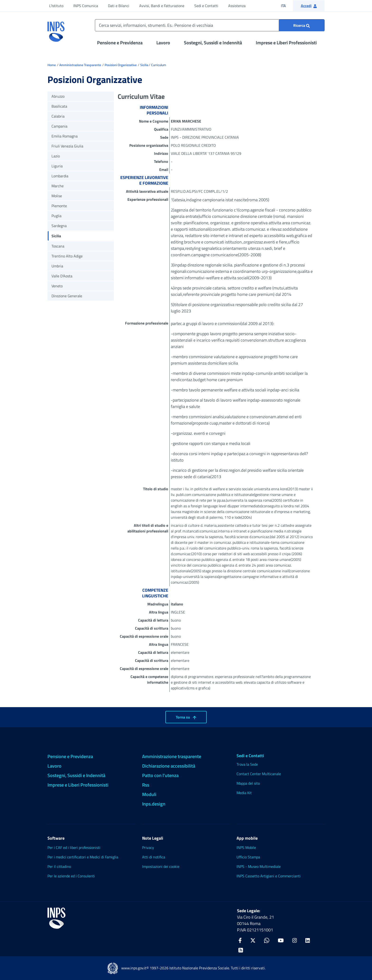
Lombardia (60, 176)
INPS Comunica (86, 6)
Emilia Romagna (65, 136)
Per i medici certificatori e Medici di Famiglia (83, 857)
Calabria (58, 116)
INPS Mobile (246, 847)
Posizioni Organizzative (121, 65)
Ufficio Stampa (248, 857)
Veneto (57, 286)
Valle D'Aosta (62, 276)
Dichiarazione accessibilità (169, 766)
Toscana (58, 246)
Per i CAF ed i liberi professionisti (74, 847)
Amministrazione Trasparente (80, 65)
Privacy (148, 847)
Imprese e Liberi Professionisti (286, 43)
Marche (58, 186)
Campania (59, 126)
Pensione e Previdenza (120, 43)
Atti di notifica (154, 857)
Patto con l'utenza (160, 775)
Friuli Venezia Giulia (67, 146)
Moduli (149, 794)
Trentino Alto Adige (67, 256)
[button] (309, 6)
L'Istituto (56, 6)
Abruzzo (58, 96)
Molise (57, 196)
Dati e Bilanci (119, 6)
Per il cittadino (59, 866)
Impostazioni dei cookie (161, 866)
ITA (286, 6)
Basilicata (59, 106)
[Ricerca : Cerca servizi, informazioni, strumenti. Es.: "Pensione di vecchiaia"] (302, 25)
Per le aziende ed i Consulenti (71, 876)
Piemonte (59, 206)
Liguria (57, 166)
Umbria (57, 266)
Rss (146, 785)
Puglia (56, 216)
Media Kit (244, 793)
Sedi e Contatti (206, 6)
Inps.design (154, 804)
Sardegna (59, 226)
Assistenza (237, 6)
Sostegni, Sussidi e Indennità (213, 43)
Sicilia (144, 65)
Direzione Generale (67, 296)
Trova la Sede (247, 764)
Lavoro (163, 43)
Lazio (56, 156)
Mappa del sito (248, 783)
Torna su (186, 717)
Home (52, 65)
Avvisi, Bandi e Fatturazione (162, 6)
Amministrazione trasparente (172, 756)
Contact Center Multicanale (259, 774)
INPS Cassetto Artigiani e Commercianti (269, 876)
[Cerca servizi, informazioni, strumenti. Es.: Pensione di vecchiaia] (210, 25)
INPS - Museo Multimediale (259, 866)
